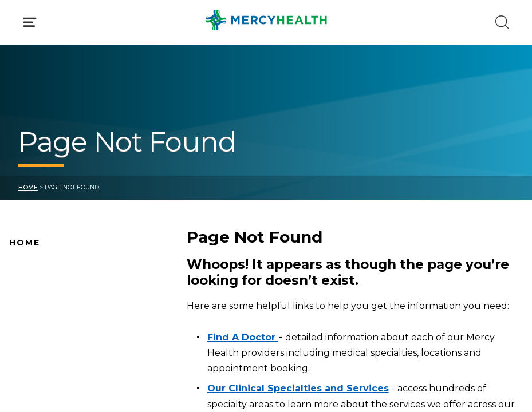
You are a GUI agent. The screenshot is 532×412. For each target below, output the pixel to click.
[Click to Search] (502, 22)
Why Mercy (33, 267)
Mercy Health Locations (60, 322)
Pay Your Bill (35, 375)
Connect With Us (46, 358)
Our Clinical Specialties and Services (298, 388)
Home (28, 187)
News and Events (46, 339)
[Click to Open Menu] (30, 22)
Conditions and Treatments (68, 394)
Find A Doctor (39, 286)
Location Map (39, 303)
